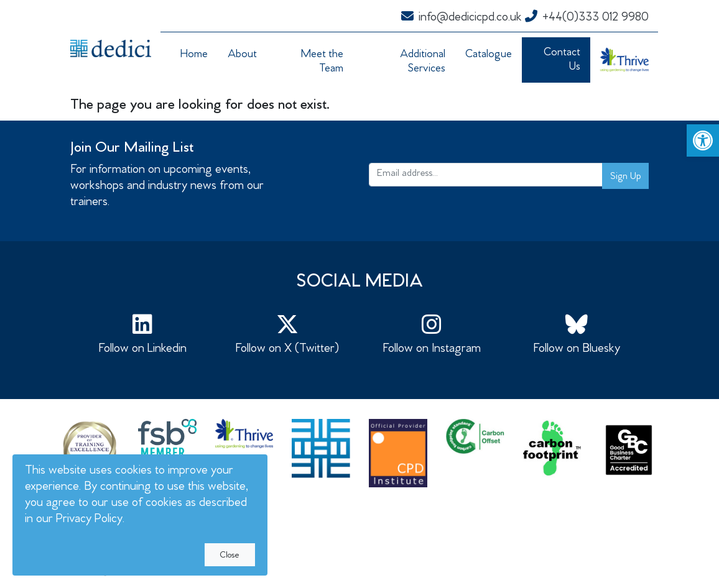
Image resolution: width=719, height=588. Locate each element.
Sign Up (625, 177)
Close (230, 556)
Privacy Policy (89, 520)
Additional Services (423, 62)
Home (194, 55)
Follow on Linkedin (143, 335)
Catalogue (489, 55)
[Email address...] (486, 175)
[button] (703, 140)
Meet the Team (322, 62)
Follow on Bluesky (577, 335)
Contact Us (562, 61)
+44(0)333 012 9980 (587, 18)
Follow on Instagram (432, 335)
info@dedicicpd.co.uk (462, 18)
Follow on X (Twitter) (288, 335)
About (242, 55)
